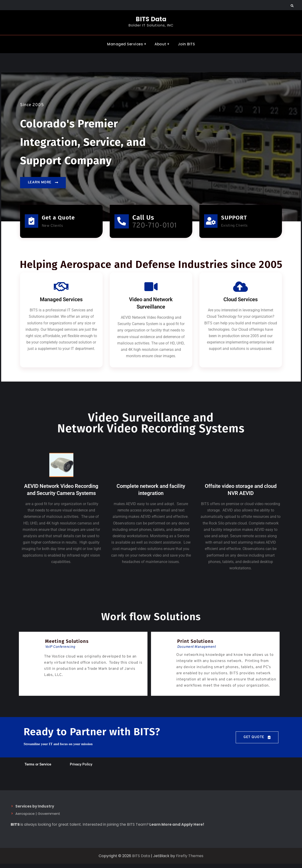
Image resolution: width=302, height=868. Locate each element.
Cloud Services (241, 304)
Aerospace (25, 818)
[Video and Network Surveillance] (151, 291)
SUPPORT (235, 219)
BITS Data (151, 19)
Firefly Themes (190, 860)
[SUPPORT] (211, 222)
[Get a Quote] (32, 222)
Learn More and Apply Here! (177, 829)
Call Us (146, 218)
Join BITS (187, 43)
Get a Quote (59, 219)
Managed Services (125, 43)
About (160, 43)
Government (49, 818)
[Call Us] (123, 224)
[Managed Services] (61, 291)
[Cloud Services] (241, 291)
